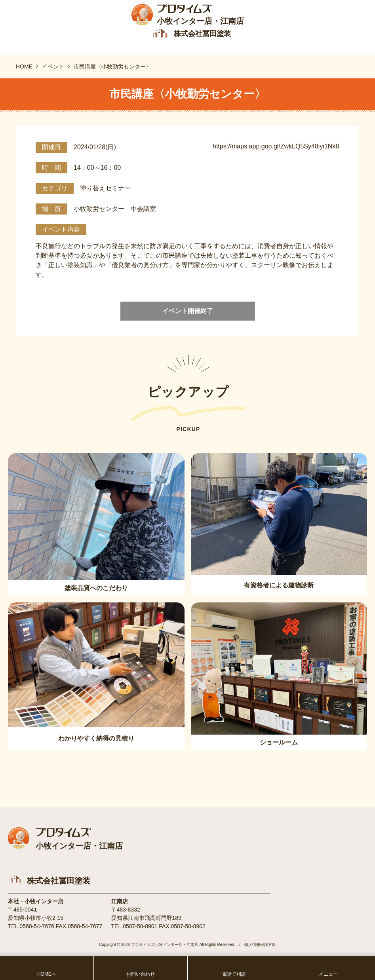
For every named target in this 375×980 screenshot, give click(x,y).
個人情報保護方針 (260, 945)
